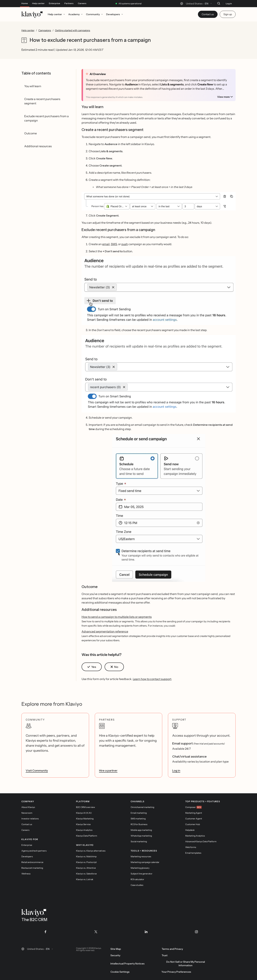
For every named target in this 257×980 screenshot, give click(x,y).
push (125, 244)
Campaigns (45, 30)
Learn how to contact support (152, 679)
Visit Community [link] (37, 770)
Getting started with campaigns (73, 30)
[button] (159, 201)
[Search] (219, 3)
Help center (38, 3)
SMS (114, 244)
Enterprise (55, 3)
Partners (69, 3)
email (106, 244)
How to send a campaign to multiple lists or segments (117, 617)
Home (25, 3)
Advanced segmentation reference (105, 631)
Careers (82, 3)
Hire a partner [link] (108, 770)
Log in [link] (176, 770)
